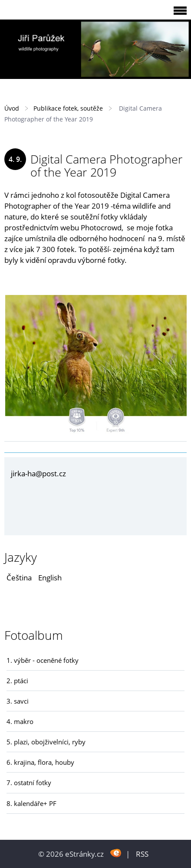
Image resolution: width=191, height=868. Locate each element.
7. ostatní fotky (29, 783)
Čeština (19, 578)
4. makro (20, 721)
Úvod (12, 108)
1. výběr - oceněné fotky (43, 660)
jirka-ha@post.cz (38, 473)
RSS (142, 854)
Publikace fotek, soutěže (68, 108)
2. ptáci (17, 681)
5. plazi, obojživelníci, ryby (46, 742)
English (50, 578)
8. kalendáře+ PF (31, 803)
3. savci (18, 701)
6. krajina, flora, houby (40, 762)
